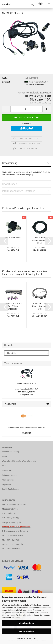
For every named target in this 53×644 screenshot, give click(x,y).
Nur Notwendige (27, 631)
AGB (4, 466)
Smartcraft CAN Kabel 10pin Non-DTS (40, 306)
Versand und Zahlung (10, 452)
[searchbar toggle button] (32, 4)
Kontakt (5, 456)
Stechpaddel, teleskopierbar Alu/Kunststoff (27, 428)
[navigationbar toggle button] (49, 4)
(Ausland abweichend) (36, 85)
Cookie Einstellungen (10, 489)
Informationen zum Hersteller (18, 191)
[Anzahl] (27, 109)
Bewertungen (10, 184)
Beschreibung (10, 163)
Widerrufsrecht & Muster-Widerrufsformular (19, 461)
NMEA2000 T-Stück (13, 237)
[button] (6, 109)
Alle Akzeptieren (27, 623)
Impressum (7, 485)
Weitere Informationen (27, 638)
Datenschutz (7, 470)
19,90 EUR (27, 433)
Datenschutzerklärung (11, 618)
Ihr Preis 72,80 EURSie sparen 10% (27, 392)
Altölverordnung (8, 480)
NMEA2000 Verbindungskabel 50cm (40, 240)
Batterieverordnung (10, 475)
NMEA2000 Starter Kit (27, 384)
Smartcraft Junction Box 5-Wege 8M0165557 (13, 306)
